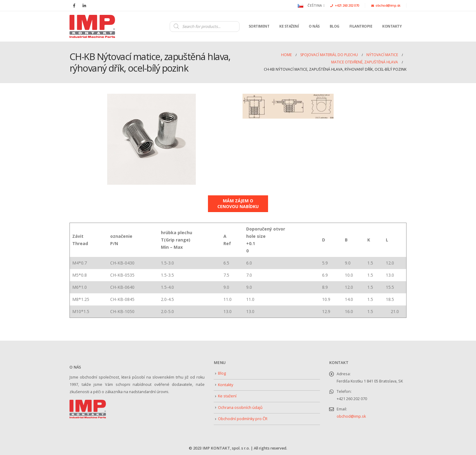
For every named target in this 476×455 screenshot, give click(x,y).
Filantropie (361, 26)
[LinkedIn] (84, 5)
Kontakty (392, 26)
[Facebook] (74, 5)
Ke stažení (289, 26)
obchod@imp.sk (386, 5)
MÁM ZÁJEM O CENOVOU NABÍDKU (238, 204)
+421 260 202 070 (345, 5)
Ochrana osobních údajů (240, 408)
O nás (314, 26)
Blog (335, 26)
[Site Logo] (92, 26)
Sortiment (259, 26)
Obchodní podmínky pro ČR (243, 419)
